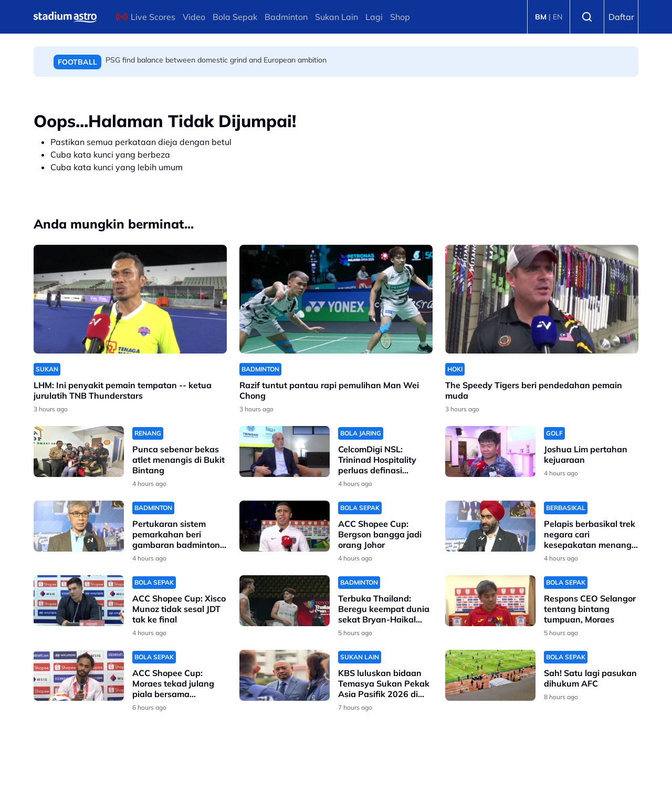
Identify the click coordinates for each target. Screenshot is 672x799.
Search (587, 17)
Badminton (286, 17)
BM (541, 17)
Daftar (621, 17)
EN (558, 17)
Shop (400, 17)
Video (194, 17)
